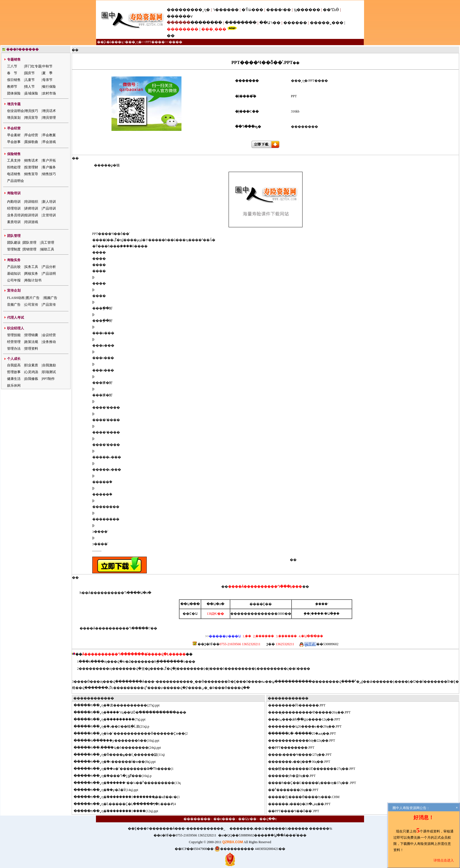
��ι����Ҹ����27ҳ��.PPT (303, 755)
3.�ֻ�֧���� (286, 636)
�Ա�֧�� (332, 614)
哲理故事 (14, 372)
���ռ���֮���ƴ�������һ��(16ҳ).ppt (120, 741)
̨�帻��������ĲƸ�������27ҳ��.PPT (315, 769)
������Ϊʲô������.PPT (300, 705)
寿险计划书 (33, 280)
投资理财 (31, 167)
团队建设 (14, 243)
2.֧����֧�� (263, 636)
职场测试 (49, 372)
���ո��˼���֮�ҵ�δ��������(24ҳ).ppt (121, 748)
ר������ (226, 10)
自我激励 (49, 365)
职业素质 (31, 365)
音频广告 (14, 305)
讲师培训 (31, 208)
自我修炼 (31, 379)
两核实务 (31, 274)
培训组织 (31, 202)
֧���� (317, 614)
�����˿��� (327, 23)
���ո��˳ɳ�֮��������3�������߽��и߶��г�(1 (130, 797)
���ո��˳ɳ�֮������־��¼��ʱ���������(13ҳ (131, 783)
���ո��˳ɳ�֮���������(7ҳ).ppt (113, 719)
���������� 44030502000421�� (250, 849)
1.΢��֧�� (247, 636)
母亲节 (47, 80)
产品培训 (49, 208)
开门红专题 (33, 66)
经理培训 (14, 208)
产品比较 (14, 267)
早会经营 (31, 135)
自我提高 (14, 365)
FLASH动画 (16, 298)
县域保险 (31, 93)
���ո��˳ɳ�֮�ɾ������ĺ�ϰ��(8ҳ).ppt (118, 762)
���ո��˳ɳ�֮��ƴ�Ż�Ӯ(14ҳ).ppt (109, 790)
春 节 (12, 73)
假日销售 (14, 80)
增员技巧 (31, 111)
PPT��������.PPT (295, 748)
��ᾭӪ (331, 10)
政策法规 (31, 342)
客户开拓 (49, 160)
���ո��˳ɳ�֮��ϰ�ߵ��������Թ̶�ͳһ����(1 (127, 769)
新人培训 (49, 202)
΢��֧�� (307, 614)
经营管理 (14, 342)
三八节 (12, 66)
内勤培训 (14, 202)
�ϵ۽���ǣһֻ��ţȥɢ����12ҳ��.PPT (308, 719)
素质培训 (14, 222)
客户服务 (49, 167)
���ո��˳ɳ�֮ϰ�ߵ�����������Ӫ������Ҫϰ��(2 (134, 733)
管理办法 (14, 349)
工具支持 (14, 160)
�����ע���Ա (225, 636)
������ (295, 23)
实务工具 (31, 267)
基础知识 (14, 274)
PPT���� (155, 42)
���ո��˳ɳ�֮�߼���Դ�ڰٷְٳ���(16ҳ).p (116, 776)
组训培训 (31, 215)
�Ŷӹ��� (252, 10)
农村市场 (49, 93)
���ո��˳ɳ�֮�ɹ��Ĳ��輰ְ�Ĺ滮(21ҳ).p (115, 726)
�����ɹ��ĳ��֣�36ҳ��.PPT (303, 762)
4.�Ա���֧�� (310, 636)
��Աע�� (247, 819)
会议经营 (49, 335)
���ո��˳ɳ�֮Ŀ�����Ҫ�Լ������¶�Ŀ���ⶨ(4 (128, 804)
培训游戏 (31, 222)
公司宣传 (31, 305)
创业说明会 (16, 111)
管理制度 (14, 249)
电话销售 (14, 174)
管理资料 (31, 349)
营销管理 (30, 249)
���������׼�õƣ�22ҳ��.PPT (305, 741)
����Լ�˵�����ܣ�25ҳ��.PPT (305, 733)
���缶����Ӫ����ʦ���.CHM (307, 797)
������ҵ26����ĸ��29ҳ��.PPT (308, 726)
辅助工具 (47, 249)
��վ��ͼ (268, 819)
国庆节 (30, 73)
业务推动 (49, 342)
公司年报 (14, 280)
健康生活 (14, 379)
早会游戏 (49, 142)
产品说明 (49, 274)
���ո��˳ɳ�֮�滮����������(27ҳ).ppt (120, 705)
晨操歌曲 (31, 142)
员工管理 (47, 243)
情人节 (30, 87)
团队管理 (30, 243)
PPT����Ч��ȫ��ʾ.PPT (297, 811)
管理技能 (14, 335)
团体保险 (14, 93)
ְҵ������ (307, 10)
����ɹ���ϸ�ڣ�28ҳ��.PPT (303, 804)
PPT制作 (49, 379)
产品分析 (49, 267)
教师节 (12, 87)
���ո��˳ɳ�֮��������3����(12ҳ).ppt (119, 811)
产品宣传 (49, 305)
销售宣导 (31, 174)
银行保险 (49, 87)
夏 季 (47, 73)
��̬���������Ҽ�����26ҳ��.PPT (313, 712)
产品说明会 (16, 181)
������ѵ (180, 16)
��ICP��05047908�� (194, 849)
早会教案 (49, 135)
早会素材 (14, 135)
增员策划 (14, 118)
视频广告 (51, 298)
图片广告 (33, 298)
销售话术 (31, 160)
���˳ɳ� (200, 10)
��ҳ (119, 42)
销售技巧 (49, 174)
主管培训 (49, 215)
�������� (206, 23)
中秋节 (47, 66)
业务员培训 (16, 215)
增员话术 (49, 111)
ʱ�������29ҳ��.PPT (297, 790)
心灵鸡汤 (31, 372)
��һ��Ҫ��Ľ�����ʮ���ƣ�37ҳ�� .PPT (316, 783)
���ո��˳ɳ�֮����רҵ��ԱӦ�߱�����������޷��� (133, 712)
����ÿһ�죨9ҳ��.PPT (295, 776)
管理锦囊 (31, 335)
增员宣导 (31, 118)
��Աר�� (270, 23)
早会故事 (14, 142)
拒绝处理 (14, 167)
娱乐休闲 (14, 385)
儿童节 (30, 80)
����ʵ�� (279, 10)
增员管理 (49, 118)
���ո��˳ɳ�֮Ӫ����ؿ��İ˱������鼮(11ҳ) (123, 755)
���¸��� (214, 29)
